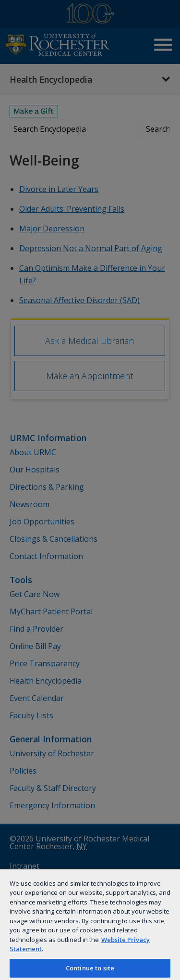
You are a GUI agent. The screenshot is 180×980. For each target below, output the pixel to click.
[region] (90, 924)
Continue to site (90, 968)
